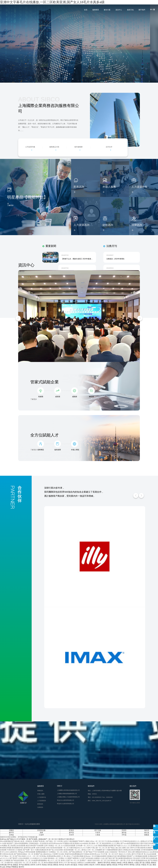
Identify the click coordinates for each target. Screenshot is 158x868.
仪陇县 (11, 830)
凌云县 (147, 833)
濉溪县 (16, 865)
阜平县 (21, 865)
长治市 (67, 865)
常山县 (2, 867)
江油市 (41, 835)
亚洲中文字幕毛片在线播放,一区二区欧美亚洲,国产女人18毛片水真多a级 (52, 2)
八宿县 (136, 863)
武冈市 (33, 865)
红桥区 (86, 865)
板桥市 (100, 863)
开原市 (124, 830)
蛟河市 (21, 867)
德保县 (153, 863)
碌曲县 (147, 835)
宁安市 (98, 833)
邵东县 (50, 865)
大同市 (98, 865)
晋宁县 (142, 863)
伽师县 (109, 865)
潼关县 (124, 833)
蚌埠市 (126, 865)
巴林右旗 (3, 865)
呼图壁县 (15, 867)
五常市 (39, 865)
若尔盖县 (74, 865)
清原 (41, 833)
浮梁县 (143, 865)
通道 (154, 865)
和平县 (10, 865)
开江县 (149, 865)
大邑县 (125, 863)
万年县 (124, 835)
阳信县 (115, 865)
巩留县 (44, 865)
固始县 (103, 865)
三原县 (98, 835)
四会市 (92, 865)
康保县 (56, 865)
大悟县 (80, 865)
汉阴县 (148, 863)
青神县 (132, 865)
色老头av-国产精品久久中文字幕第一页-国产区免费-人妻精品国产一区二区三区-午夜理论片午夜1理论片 (37, 839)
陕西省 (27, 865)
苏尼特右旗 (41, 830)
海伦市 (147, 830)
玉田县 (138, 865)
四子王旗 (98, 830)
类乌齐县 (107, 863)
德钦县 (131, 863)
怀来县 (71, 830)
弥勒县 (113, 863)
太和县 (11, 835)
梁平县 (71, 833)
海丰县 (61, 865)
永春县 (119, 863)
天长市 (71, 835)
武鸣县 (8, 867)
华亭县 (120, 865)
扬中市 (11, 833)
